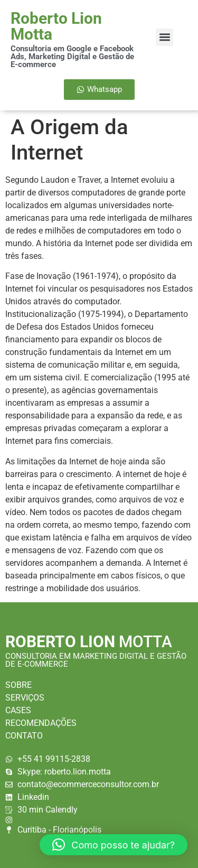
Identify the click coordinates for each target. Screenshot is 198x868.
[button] (164, 37)
